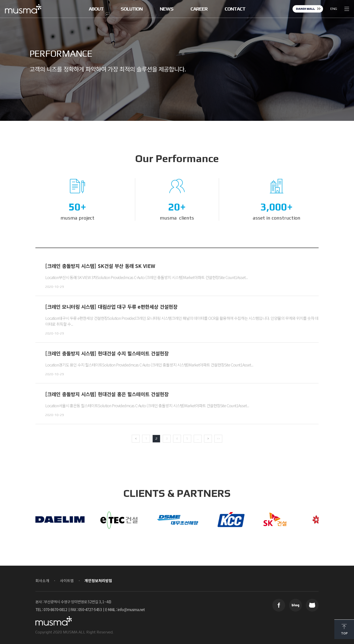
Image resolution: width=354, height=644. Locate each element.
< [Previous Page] (136, 438)
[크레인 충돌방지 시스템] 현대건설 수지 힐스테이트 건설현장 (107, 353)
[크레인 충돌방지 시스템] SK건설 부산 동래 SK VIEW (100, 266)
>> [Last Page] (218, 438)
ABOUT (96, 9)
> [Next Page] (208, 438)
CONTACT (235, 9)
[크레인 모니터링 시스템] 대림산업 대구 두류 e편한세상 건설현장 (111, 307)
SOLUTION (132, 9)
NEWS (167, 9)
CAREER (199, 9)
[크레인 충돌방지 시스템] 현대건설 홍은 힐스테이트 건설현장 (107, 394)
